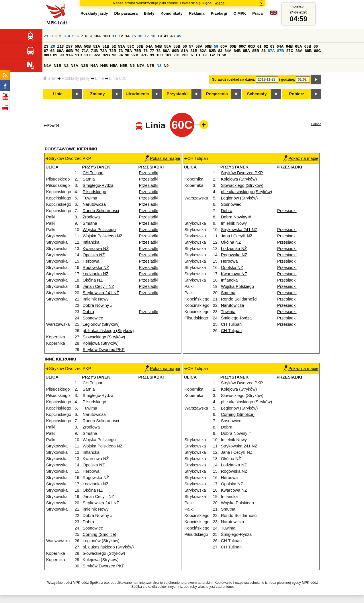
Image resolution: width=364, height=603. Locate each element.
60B (233, 46)
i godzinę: (287, 80)
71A (85, 51)
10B (107, 36)
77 (152, 51)
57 (191, 46)
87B (281, 51)
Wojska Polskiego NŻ (102, 236)
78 (158, 51)
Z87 (69, 46)
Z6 (53, 46)
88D (47, 55)
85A (246, 51)
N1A (48, 66)
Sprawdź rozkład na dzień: (234, 80)
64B (289, 46)
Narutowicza (94, 204)
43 (173, 36)
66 (316, 46)
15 (134, 36)
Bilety (149, 13)
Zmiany (97, 94)
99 (152, 55)
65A (299, 46)
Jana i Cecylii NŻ (98, 286)
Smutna (90, 223)
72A (103, 51)
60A (224, 46)
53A (122, 46)
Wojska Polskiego (99, 230)
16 (140, 36)
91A (69, 55)
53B (140, 46)
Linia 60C (118, 78)
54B (158, 46)
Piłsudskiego (94, 192)
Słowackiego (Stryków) (104, 337)
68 (53, 51)
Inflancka (91, 242)
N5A (114, 66)
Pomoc (316, 124)
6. (192, 55)
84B (237, 51)
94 (121, 55)
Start (50, 78)
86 (264, 51)
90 (62, 55)
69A (60, 51)
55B (177, 46)
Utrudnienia (137, 94)
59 (216, 46)
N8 (159, 66)
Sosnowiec (93, 318)
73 (121, 51)
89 (55, 55)
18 (153, 36)
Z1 (46, 36)
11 (115, 36)
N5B (124, 66)
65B (308, 46)
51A (97, 46)
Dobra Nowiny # (97, 305)
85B (256, 51)
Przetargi (219, 13)
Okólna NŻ (93, 280)
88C (317, 51)
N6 (132, 66)
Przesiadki (149, 173)
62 (266, 46)
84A (228, 51)
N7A (141, 66)
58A (199, 46)
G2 (213, 55)
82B (212, 51)
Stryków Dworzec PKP (104, 350)
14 (127, 36)
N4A (94, 66)
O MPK (240, 13)
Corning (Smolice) (99, 534)
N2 (66, 66)
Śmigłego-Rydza (98, 185)
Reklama (197, 13)
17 (147, 36)
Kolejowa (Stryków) (100, 343)
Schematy (257, 94)
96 (127, 55)
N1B (57, 66)
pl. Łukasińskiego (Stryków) (108, 331)
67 (46, 51)
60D (252, 46)
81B (194, 51)
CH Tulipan (93, 173)
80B (175, 51)
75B (138, 51)
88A (299, 51)
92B (106, 55)
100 (159, 55)
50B (87, 46)
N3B (84, 66)
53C (131, 46)
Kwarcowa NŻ (96, 249)
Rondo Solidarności (101, 211)
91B (79, 55)
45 (179, 36)
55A (168, 46)
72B (113, 51)
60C (242, 46)
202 (185, 55)
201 (177, 55)
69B (69, 51)
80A (166, 51)
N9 (166, 66)
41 (166, 36)
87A (271, 51)
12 (121, 36)
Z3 (46, 46)
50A (78, 46)
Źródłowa (91, 217)
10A (97, 36)
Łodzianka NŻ (95, 274)
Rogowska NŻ (96, 267)
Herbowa (91, 261)
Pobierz (297, 94)
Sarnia (89, 179)
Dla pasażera (126, 13)
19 (160, 36)
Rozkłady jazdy (76, 78)
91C (88, 55)
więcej (220, 3)
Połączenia (217, 94)
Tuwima (90, 198)
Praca (257, 13)
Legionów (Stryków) (101, 324)
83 (220, 51)
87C (290, 51)
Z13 (61, 46)
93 (114, 55)
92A (97, 55)
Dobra (88, 312)
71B (94, 51)
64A (280, 46)
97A (135, 55)
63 (272, 46)
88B (308, 51)
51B (106, 46)
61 (260, 46)
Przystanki (177, 94)
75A (128, 51)
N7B (151, 66)
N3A (75, 66)
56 (185, 46)
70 (77, 51)
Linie (100, 78)
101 (168, 55)
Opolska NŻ (94, 255)
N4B (104, 66)
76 (145, 51)
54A (149, 46)
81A (185, 51)
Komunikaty (171, 13)
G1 (205, 55)
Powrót (53, 125)
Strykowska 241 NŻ (101, 293)
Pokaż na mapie (162, 158)
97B (144, 55)
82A (203, 51)
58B (208, 46)
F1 (198, 55)
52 (114, 46)
